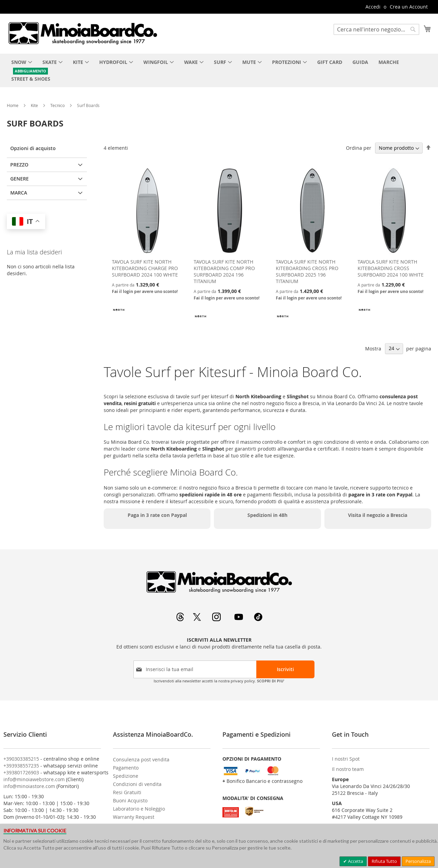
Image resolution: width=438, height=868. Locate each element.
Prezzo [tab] (19, 165)
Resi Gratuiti (127, 792)
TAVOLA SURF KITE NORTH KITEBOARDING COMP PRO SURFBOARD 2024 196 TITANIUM (224, 271)
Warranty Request (134, 817)
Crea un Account (409, 7)
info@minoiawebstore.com (34, 779)
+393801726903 (21, 772)
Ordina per (359, 148)
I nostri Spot (346, 759)
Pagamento (126, 768)
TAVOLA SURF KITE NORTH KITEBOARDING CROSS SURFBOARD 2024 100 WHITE (391, 268)
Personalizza (418, 861)
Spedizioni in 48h (267, 515)
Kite (35, 105)
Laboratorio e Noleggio (139, 809)
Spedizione (126, 776)
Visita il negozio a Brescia (378, 515)
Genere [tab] (20, 179)
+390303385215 (21, 759)
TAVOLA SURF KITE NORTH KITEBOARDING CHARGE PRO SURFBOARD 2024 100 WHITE (145, 268)
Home (13, 105)
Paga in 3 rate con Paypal (157, 515)
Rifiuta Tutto (384, 861)
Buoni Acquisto (130, 800)
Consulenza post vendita (141, 759)
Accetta (355, 861)
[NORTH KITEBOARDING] (119, 315)
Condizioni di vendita (137, 784)
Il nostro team (348, 769)
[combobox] (376, 29)
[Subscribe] (285, 669)
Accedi (373, 7)
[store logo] (82, 33)
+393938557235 (21, 766)
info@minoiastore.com (29, 786)
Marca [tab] (19, 193)
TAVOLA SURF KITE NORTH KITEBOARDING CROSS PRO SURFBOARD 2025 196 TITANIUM (307, 271)
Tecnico (58, 105)
